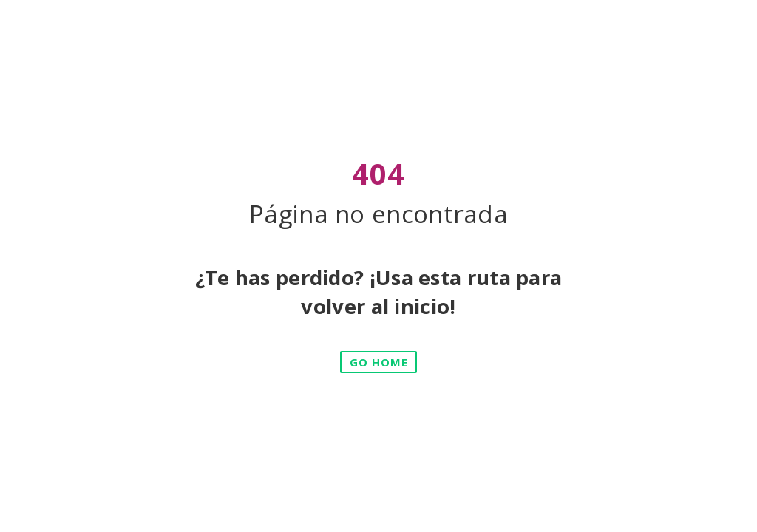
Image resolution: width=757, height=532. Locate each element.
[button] (378, 362)
